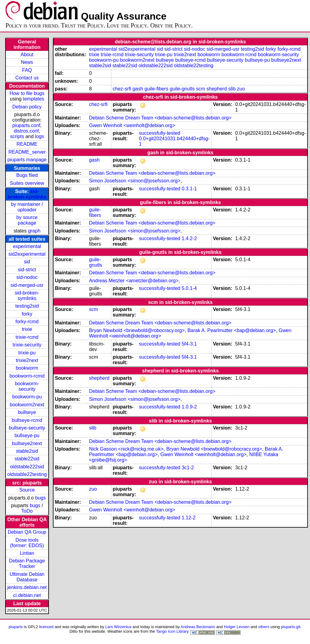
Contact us (27, 78)
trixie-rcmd (27, 337)
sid (27, 262)
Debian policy (27, 107)
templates (33, 99)
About (27, 55)
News (27, 62)
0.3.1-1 (189, 189)
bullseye (27, 412)
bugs (41, 498)
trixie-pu (27, 353)
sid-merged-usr (27, 285)
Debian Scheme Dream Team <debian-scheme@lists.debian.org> (160, 118)
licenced (46, 627)
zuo (241, 89)
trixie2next (27, 360)
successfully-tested (160, 133)
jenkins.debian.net (27, 587)
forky (27, 314)
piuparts (16, 627)
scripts (17, 136)
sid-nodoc (27, 277)
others (264, 627)
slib (232, 89)
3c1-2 (188, 468)
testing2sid (27, 306)
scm (201, 89)
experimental (27, 246)
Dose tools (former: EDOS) (27, 543)
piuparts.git (291, 627)
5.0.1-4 (189, 288)
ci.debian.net (27, 595)
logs (40, 136)
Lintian (27, 553)
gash (138, 89)
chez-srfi (122, 89)
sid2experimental (27, 254)
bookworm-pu (27, 397)
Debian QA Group (27, 532)
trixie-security (27, 345)
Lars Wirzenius (118, 627)
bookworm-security (27, 386)
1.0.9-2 (189, 407)
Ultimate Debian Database (27, 577)
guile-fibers (157, 89)
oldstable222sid (27, 467)
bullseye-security (27, 428)
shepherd (217, 89)
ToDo (27, 511)
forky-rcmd (27, 322)
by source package (27, 220)
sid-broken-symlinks (27, 194)
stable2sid (27, 451)
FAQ (27, 70)
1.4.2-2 (189, 238)
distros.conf (26, 131)
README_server (27, 152)
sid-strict (27, 270)
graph (34, 231)
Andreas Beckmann (198, 627)
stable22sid (27, 459)
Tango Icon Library (172, 631)
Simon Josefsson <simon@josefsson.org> (135, 181)
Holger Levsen (237, 627)
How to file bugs (27, 93)
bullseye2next (27, 443)
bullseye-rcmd (27, 420)
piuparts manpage (27, 160)
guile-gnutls (182, 89)
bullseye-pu (27, 435)
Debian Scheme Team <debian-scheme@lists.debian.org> (152, 173)
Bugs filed (27, 175)
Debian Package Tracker (27, 563)
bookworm (27, 368)
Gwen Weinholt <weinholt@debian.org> (132, 125)
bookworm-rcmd (27, 376)
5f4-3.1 (189, 344)
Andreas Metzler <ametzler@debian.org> (134, 281)
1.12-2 (188, 518)
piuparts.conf (26, 125)
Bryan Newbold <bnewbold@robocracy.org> (137, 330)
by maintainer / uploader (27, 207)
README (27, 144)
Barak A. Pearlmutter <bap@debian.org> (232, 330)
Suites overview (27, 183)
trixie (27, 329)
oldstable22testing (27, 474)
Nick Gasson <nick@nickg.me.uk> (126, 449)
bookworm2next (27, 405)
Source (27, 490)
